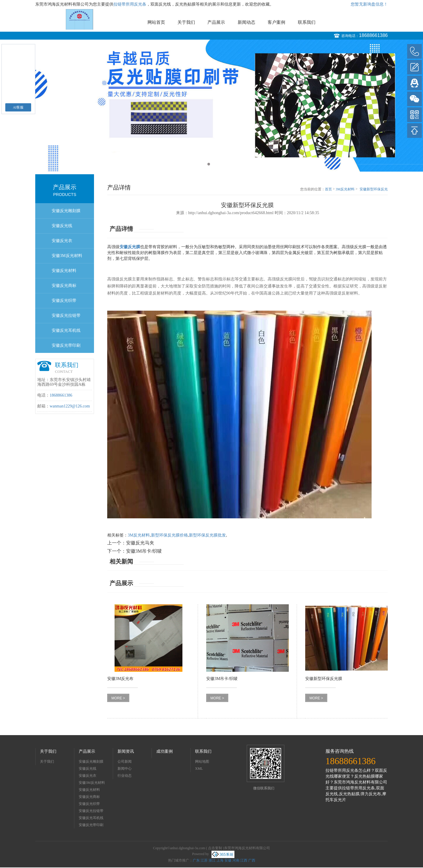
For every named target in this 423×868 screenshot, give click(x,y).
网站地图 (202, 762)
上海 (220, 860)
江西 (244, 860)
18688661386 (373, 35)
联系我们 (307, 22)
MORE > (118, 698)
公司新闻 (125, 762)
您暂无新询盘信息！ (369, 4)
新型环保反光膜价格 (169, 535)
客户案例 (276, 22)
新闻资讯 (126, 751)
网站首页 (156, 22)
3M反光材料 (345, 189)
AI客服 (18, 107)
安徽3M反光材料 (67, 256)
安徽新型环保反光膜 (374, 189)
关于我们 (186, 22)
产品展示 (216, 22)
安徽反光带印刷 (66, 345)
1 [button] (209, 164)
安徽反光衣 (62, 241)
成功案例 (164, 751)
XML (199, 769)
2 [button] (214, 164)
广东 (196, 860)
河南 (236, 860)
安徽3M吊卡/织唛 (144, 551)
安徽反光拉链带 (66, 315)
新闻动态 (246, 22)
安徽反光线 (62, 226)
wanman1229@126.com (70, 406)
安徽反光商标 (64, 286)
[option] (211, 106)
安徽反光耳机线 (66, 330)
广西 (252, 860)
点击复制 (215, 848)
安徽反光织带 (64, 301)
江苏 (204, 860)
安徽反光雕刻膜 (66, 211)
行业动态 (125, 776)
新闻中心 (125, 769)
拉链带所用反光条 (130, 4)
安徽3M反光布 (120, 679)
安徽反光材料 (64, 271)
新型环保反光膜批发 (207, 535)
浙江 (212, 860)
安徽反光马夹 (140, 543)
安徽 (228, 860)
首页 (328, 189)
